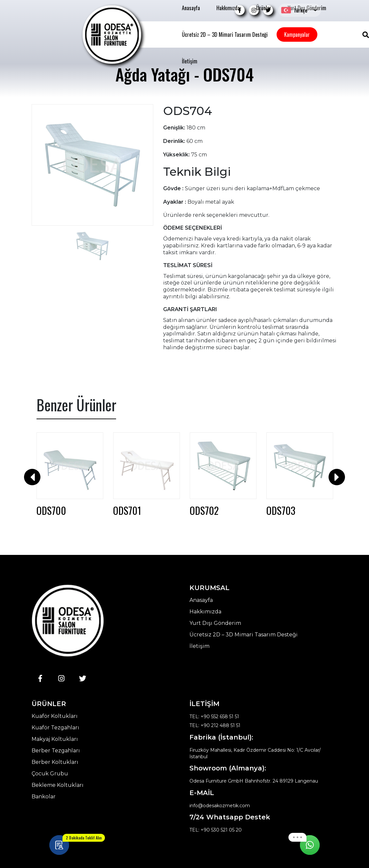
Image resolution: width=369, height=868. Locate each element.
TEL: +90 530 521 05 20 (216, 830)
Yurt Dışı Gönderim (215, 623)
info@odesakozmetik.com (220, 806)
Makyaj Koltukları (55, 739)
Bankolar (44, 797)
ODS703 (281, 510)
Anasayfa (191, 8)
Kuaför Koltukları (55, 716)
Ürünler (264, 8)
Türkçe (294, 10)
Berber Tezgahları (56, 751)
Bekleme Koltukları (58, 785)
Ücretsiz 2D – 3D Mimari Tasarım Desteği (225, 34)
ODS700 (51, 510)
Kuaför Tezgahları (55, 728)
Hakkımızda (228, 8)
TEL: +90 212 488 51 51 (215, 725)
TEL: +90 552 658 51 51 (214, 717)
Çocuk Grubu (50, 774)
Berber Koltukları (55, 762)
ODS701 (127, 510)
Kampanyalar (297, 34)
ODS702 (204, 510)
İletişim (190, 61)
